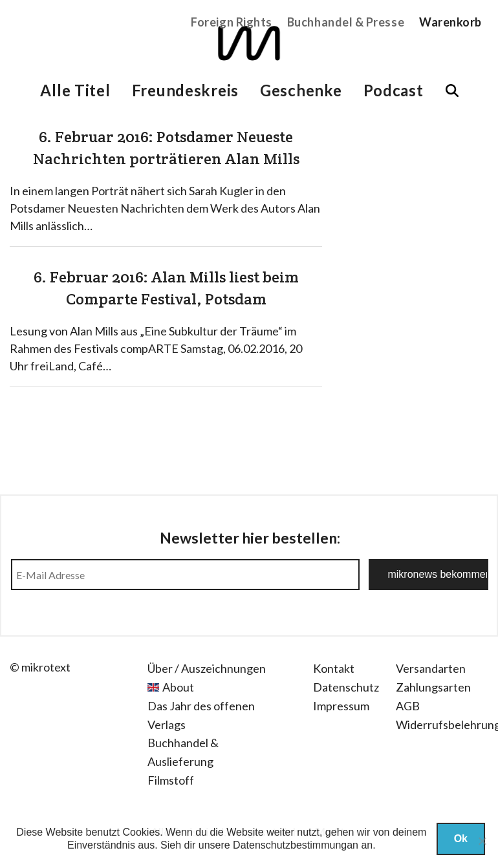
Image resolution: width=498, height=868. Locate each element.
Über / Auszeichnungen (207, 668)
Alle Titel (75, 90)
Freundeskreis (185, 90)
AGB (408, 706)
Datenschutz (346, 687)
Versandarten (431, 668)
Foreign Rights (232, 22)
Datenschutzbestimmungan (296, 845)
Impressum (341, 706)
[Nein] (482, 841)
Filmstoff (171, 780)
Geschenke (301, 90)
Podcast (394, 90)
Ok (461, 839)
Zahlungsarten (433, 687)
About (178, 687)
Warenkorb (450, 22)
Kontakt (334, 668)
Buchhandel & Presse (346, 22)
